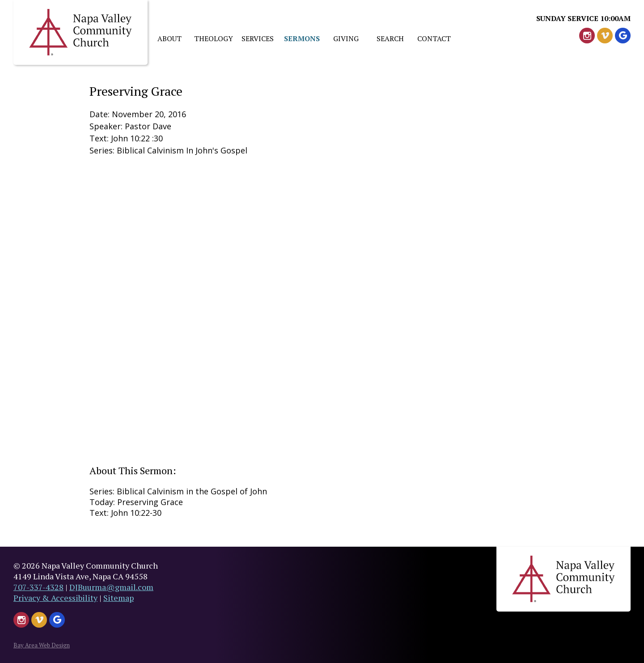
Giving (346, 38)
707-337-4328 (38, 587)
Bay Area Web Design (42, 645)
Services (258, 38)
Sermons (302, 38)
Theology (214, 38)
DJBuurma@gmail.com (111, 587)
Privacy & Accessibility (55, 598)
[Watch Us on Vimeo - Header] (605, 36)
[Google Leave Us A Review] (623, 36)
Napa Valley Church (80, 32)
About (169, 38)
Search (390, 38)
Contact (434, 38)
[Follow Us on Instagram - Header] (587, 36)
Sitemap (119, 598)
